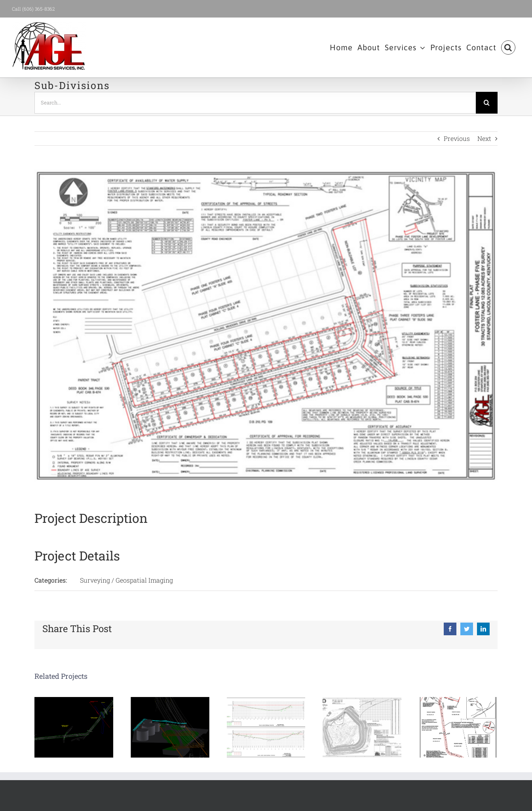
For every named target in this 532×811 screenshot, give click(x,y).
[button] (508, 47)
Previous (457, 138)
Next (484, 138)
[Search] (487, 103)
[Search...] (255, 103)
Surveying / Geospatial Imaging (126, 580)
